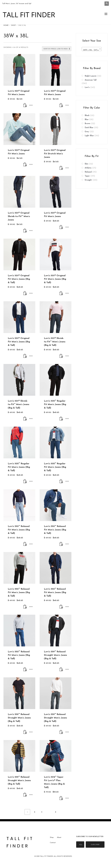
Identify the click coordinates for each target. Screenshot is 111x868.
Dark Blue (89, 128)
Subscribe (95, 845)
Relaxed (88, 172)
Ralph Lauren (91, 76)
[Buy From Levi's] (25, 105)
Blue (87, 120)
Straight (88, 180)
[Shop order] (57, 49)
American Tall (91, 80)
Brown (87, 124)
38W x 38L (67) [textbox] (91, 50)
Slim (86, 164)
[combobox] (92, 49)
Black (87, 115)
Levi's (87, 87)
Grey (87, 132)
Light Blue (89, 136)
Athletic (88, 168)
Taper (87, 176)
